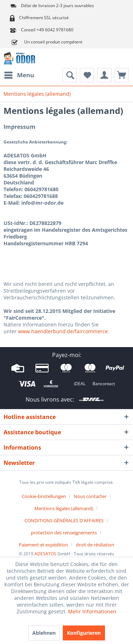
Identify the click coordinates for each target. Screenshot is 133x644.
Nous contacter (90, 496)
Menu (19, 74)
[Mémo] (87, 75)
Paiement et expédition (43, 545)
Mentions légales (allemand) (64, 508)
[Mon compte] (104, 75)
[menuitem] (19, 75)
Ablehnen (44, 633)
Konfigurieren (84, 633)
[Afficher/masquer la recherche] (70, 75)
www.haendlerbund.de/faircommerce (63, 331)
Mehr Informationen (92, 611)
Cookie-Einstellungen (44, 496)
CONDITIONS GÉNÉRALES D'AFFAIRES (64, 520)
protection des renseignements (64, 533)
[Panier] (122, 75)
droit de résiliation (95, 545)
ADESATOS (45, 554)
